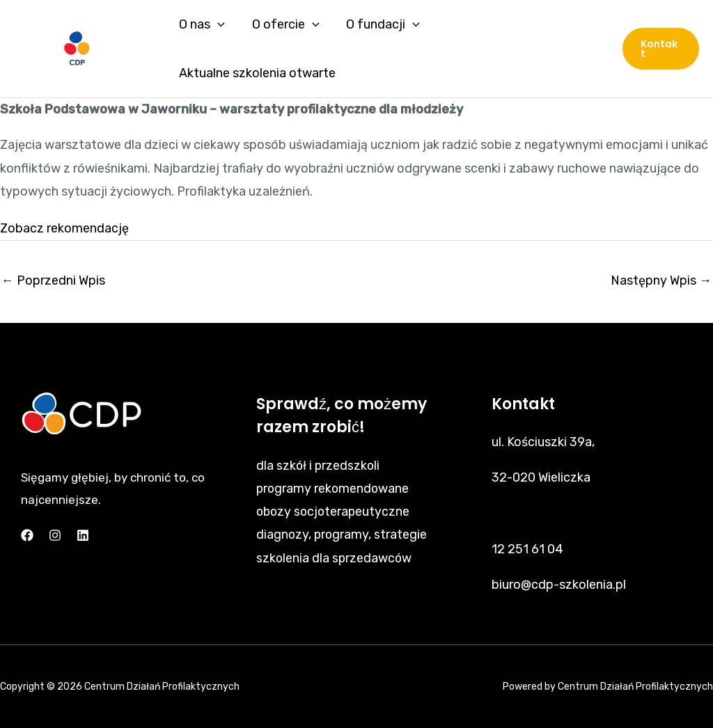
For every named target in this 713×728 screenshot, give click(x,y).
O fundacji (379, 24)
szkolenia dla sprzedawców (335, 557)
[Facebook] (27, 535)
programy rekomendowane (334, 488)
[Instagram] (55, 535)
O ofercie (283, 24)
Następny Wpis (661, 280)
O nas (201, 24)
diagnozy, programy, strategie (343, 534)
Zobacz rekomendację (64, 228)
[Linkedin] (83, 535)
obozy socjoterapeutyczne (335, 511)
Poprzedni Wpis (53, 280)
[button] (661, 49)
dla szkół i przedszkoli (319, 464)
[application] (217, 24)
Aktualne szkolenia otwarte (257, 73)
